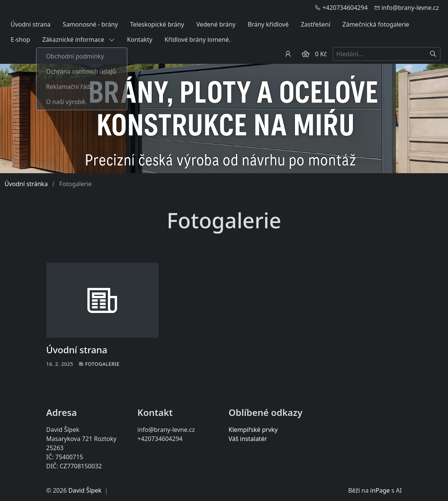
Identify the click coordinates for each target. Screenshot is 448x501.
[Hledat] (433, 54)
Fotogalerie (102, 364)
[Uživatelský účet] (288, 54)
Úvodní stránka (26, 184)
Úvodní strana (31, 24)
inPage (380, 490)
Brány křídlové (268, 24)
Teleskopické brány (157, 24)
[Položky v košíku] (306, 54)
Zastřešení (316, 24)
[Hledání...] (380, 54)
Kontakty (140, 40)
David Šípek (85, 490)
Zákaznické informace (78, 40)
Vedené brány (216, 24)
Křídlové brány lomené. (198, 40)
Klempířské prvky (253, 430)
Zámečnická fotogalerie (376, 24)
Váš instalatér (248, 439)
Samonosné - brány (90, 24)
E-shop (20, 40)
